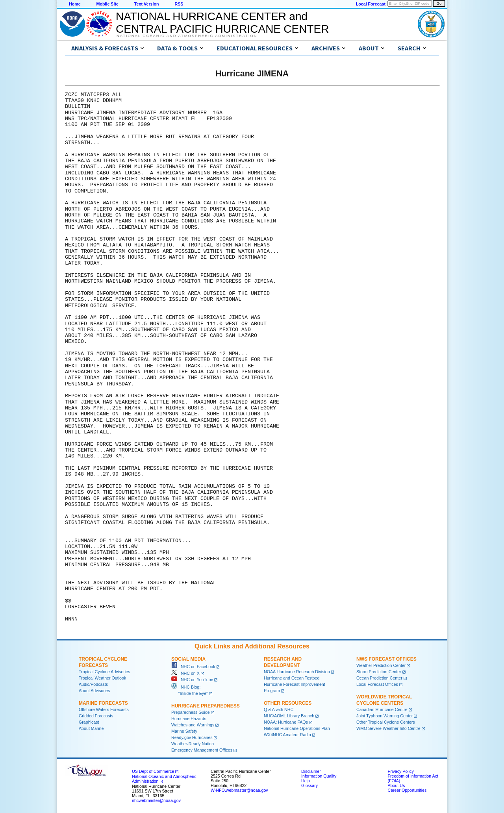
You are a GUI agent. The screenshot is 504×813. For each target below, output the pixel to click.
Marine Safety (184, 731)
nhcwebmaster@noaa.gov (156, 800)
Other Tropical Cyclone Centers (386, 722)
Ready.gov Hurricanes (192, 737)
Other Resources (288, 703)
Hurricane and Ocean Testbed (292, 678)
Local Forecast (371, 4)
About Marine (91, 728)
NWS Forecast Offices (386, 659)
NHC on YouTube (192, 680)
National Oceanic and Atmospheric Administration (187, 36)
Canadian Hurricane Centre (382, 709)
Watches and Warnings (193, 725)
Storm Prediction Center (379, 672)
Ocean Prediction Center (379, 678)
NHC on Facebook (193, 667)
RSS (179, 4)
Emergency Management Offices (202, 750)
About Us (396, 785)
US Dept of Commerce (153, 771)
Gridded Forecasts (96, 716)
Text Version (147, 4)
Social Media (188, 659)
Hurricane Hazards (189, 719)
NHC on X (185, 673)
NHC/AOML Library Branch (289, 716)
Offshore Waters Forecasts (104, 709)
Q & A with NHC (279, 709)
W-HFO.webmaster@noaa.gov (239, 790)
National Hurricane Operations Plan (297, 728)
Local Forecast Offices (377, 684)
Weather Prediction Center (381, 665)
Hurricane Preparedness (206, 706)
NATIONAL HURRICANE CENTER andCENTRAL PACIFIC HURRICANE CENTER (222, 23)
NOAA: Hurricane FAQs (286, 722)
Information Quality (319, 776)
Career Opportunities (407, 790)
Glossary (309, 785)
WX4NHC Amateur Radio (287, 735)
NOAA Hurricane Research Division (297, 672)
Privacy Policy (400, 771)
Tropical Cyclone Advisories (105, 672)
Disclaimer (311, 771)
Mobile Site (107, 4)
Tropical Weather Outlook (102, 678)
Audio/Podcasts (93, 684)
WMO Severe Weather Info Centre (388, 728)
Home (75, 4)
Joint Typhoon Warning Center (384, 716)
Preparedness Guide (191, 712)
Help (306, 781)
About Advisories (94, 691)
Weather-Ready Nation (193, 744)
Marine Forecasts (103, 703)
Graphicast (89, 722)
